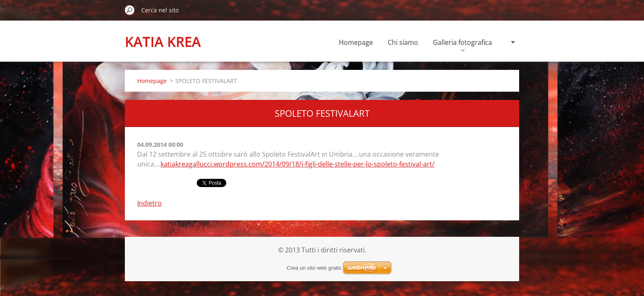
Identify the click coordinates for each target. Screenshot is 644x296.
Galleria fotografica (462, 45)
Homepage (356, 42)
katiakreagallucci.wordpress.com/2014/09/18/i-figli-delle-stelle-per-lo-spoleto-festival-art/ (298, 164)
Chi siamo (403, 42)
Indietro (149, 203)
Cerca (130, 10)
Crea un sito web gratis (314, 268)
